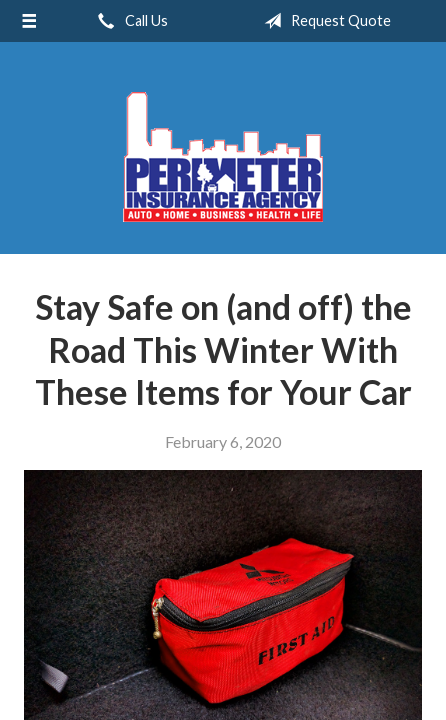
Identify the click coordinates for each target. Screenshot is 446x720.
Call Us (129, 21)
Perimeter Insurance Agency (223, 157)
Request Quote (323, 21)
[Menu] (29, 21)
